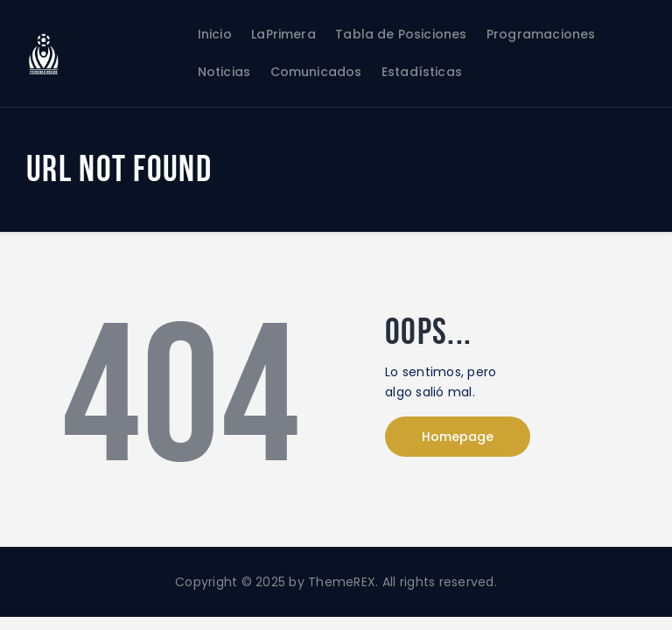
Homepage (458, 437)
